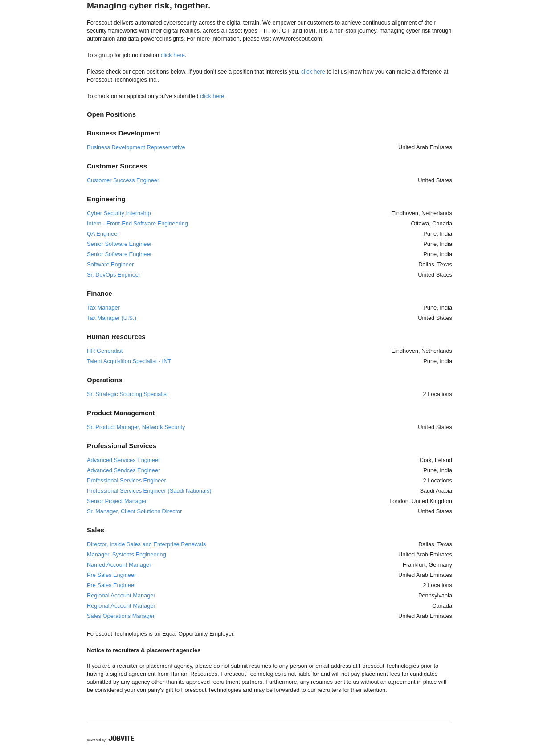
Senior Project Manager (117, 501)
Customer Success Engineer (123, 180)
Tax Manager (103, 308)
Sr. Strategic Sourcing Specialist (127, 394)
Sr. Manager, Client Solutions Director (134, 511)
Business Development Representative (136, 147)
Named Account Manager (119, 565)
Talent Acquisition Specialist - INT (129, 361)
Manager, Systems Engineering (127, 554)
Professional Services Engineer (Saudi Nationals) (149, 491)
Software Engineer (110, 264)
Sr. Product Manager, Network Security (136, 427)
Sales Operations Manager (121, 616)
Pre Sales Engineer (111, 575)
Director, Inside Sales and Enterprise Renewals (146, 544)
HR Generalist (105, 351)
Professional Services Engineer (127, 480)
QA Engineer (103, 234)
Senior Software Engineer (119, 244)
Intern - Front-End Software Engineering (137, 223)
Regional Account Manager (121, 595)
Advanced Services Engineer (123, 460)
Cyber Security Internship (119, 213)
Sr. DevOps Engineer (114, 275)
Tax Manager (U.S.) (112, 318)
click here (173, 55)
